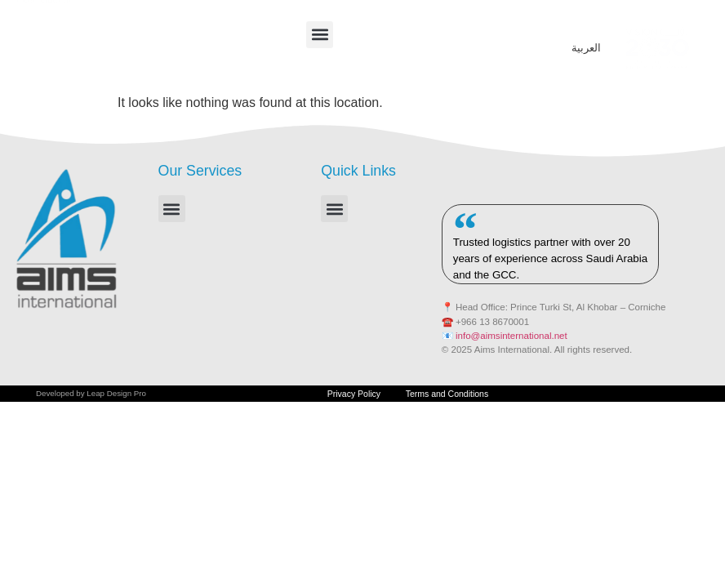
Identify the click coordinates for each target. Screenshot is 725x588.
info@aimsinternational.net (512, 336)
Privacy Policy (346, 397)
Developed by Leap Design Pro (91, 396)
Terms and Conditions (454, 397)
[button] (320, 35)
